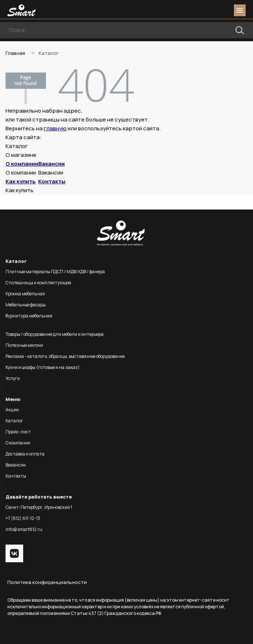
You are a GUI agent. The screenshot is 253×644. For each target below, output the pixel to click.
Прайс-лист (18, 432)
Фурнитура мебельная (29, 316)
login (212, 10)
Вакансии (51, 164)
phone (199, 10)
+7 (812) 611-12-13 (23, 518)
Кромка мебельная (25, 294)
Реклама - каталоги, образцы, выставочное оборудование (65, 356)
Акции (12, 410)
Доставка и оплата (25, 454)
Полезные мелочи (24, 345)
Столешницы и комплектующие (38, 283)
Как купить (21, 181)
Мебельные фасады (26, 305)
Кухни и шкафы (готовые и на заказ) (43, 367)
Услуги (13, 378)
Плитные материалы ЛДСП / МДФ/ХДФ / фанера (55, 272)
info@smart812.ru (24, 529)
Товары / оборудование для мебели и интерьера (55, 334)
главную (55, 128)
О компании (22, 164)
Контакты (52, 181)
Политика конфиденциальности (47, 582)
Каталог (14, 421)
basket (225, 10)
